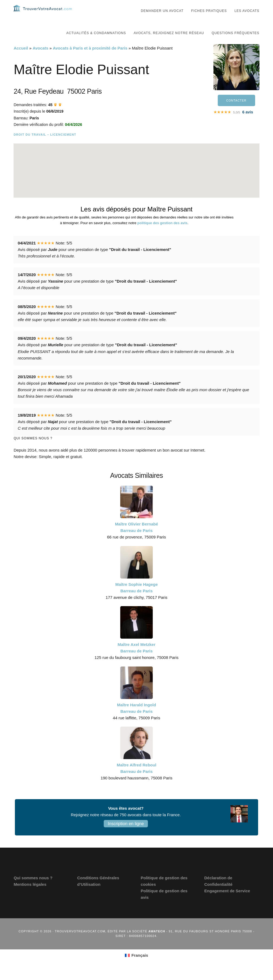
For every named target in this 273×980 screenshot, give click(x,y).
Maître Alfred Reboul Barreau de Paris (136, 779)
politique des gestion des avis (162, 234)
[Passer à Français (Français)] (136, 966)
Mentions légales (30, 895)
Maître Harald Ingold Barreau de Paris (136, 719)
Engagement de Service (227, 902)
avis (248, 124)
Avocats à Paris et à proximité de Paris (90, 59)
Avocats (40, 59)
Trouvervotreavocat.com (46, 14)
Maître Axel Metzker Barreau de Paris (136, 659)
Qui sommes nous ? (33, 889)
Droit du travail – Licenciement (45, 145)
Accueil (21, 59)
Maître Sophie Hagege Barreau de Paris (137, 598)
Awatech (157, 942)
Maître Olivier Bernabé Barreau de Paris (136, 538)
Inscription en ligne (126, 834)
